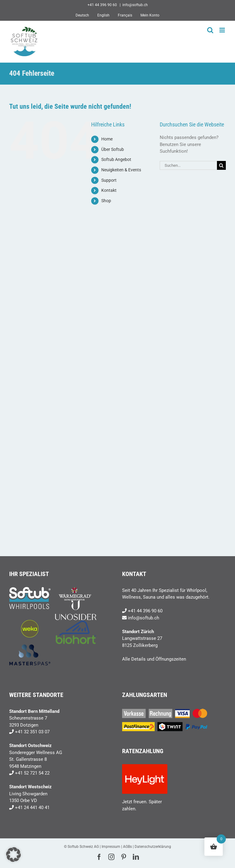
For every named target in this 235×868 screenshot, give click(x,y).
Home (107, 139)
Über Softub (113, 149)
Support (109, 180)
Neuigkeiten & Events (121, 170)
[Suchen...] (188, 165)
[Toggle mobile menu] (223, 30)
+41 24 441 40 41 (32, 808)
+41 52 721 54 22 (32, 773)
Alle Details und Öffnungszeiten (154, 659)
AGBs (127, 847)
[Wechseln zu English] (103, 15)
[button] (13, 855)
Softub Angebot (116, 159)
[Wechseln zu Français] (125, 15)
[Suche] (221, 165)
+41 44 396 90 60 (145, 611)
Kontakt (109, 190)
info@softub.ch (135, 5)
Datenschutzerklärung (153, 847)
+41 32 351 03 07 (32, 732)
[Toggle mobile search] (210, 30)
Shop (106, 201)
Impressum (111, 847)
